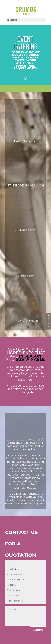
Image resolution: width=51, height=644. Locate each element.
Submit (38, 630)
